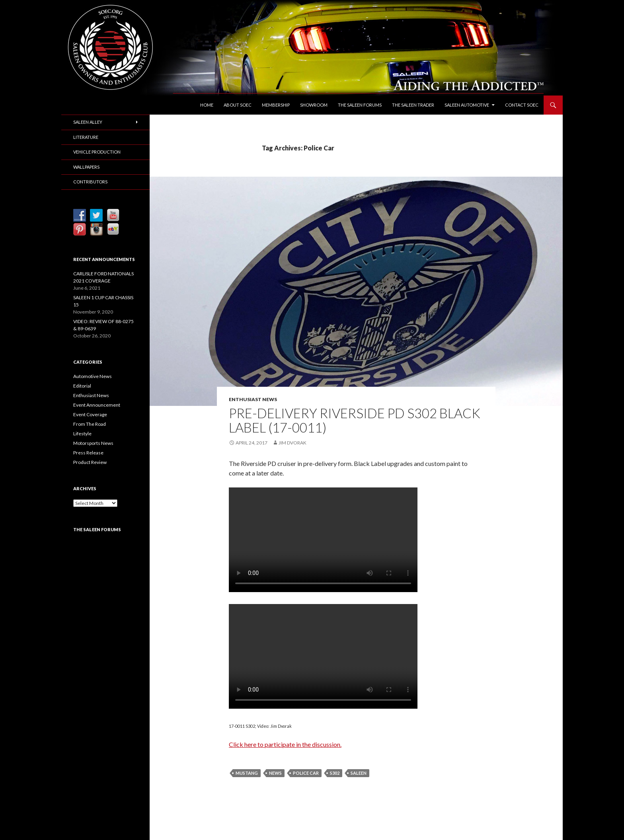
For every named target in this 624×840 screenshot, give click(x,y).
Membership (276, 105)
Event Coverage (90, 414)
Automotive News (93, 376)
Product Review (90, 462)
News (275, 773)
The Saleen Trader (413, 105)
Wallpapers (86, 167)
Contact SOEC (522, 105)
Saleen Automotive (467, 105)
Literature (86, 137)
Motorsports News (93, 443)
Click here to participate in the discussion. (285, 744)
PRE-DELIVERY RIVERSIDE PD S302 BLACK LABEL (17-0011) (355, 420)
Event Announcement (97, 405)
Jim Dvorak (292, 443)
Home (207, 105)
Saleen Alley (88, 122)
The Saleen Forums (360, 105)
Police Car (306, 773)
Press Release (88, 453)
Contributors (90, 182)
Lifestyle (82, 434)
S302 (335, 773)
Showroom (314, 105)
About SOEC (238, 105)
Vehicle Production (97, 152)
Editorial (82, 386)
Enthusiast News (253, 399)
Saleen (359, 773)
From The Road (90, 424)
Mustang (247, 773)
